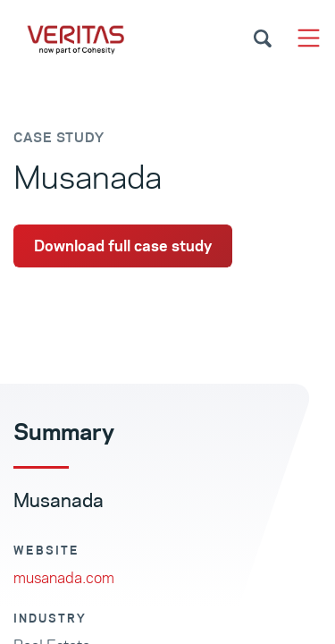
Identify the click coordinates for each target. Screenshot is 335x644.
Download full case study (123, 246)
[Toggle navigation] (309, 38)
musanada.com (64, 578)
